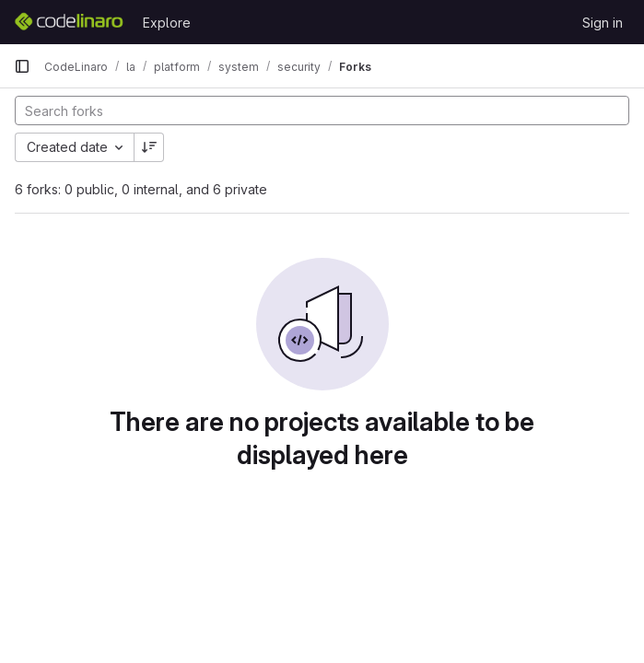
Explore (167, 23)
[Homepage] (69, 22)
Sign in (603, 23)
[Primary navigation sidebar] (22, 66)
